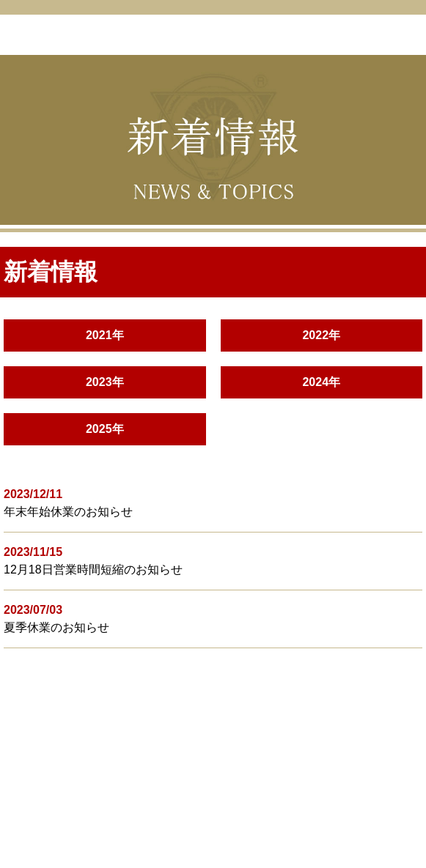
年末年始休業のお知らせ (68, 512)
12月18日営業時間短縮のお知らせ (93, 570)
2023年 (105, 382)
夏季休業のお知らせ (56, 627)
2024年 (321, 382)
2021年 (105, 335)
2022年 (321, 335)
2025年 (105, 429)
